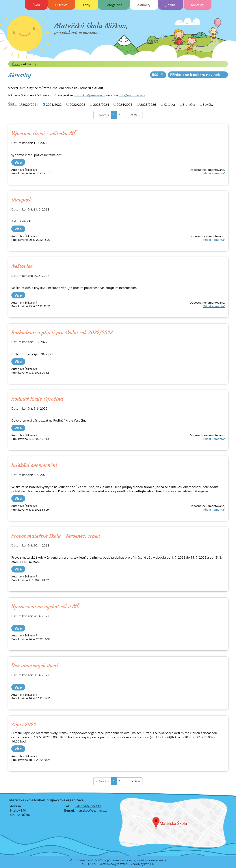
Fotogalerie (114, 5)
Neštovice (22, 266)
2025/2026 (148, 104)
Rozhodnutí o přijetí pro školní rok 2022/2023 (62, 333)
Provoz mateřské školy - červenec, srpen (56, 536)
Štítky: (13, 104)
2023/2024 (101, 104)
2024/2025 (124, 104)
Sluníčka (189, 104)
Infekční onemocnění (34, 465)
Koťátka (169, 104)
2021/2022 (54, 104)
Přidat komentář (214, 173)
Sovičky (208, 104)
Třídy (87, 5)
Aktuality (144, 5)
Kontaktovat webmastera (151, 860)
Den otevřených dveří (35, 665)
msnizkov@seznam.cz (90, 95)
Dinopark (21, 200)
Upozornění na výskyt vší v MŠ (45, 606)
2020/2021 (30, 104)
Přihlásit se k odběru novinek (198, 75)
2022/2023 (77, 104)
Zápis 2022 (24, 725)
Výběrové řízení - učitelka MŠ (44, 133)
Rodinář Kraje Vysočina (37, 399)
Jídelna (171, 5)
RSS (158, 75)
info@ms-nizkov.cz (132, 95)
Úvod (36, 5)
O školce (61, 5)
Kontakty (198, 5)
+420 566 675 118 (88, 806)
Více (18, 162)
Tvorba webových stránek (113, 864)
